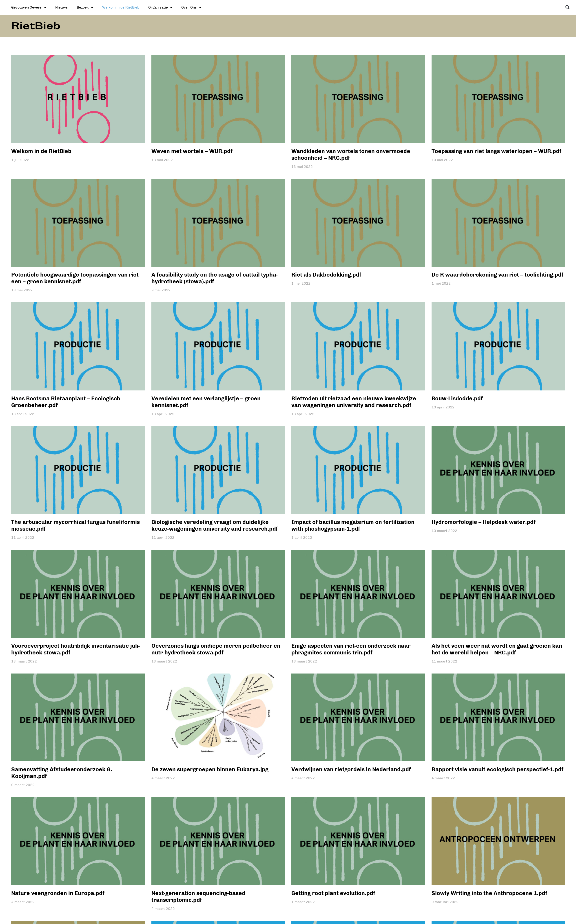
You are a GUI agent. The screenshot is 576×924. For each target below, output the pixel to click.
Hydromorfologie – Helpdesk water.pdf (484, 522)
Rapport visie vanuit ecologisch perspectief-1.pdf (497, 769)
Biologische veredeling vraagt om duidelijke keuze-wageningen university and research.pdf (215, 525)
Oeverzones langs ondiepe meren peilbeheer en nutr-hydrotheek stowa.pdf (216, 649)
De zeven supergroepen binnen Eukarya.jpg (210, 769)
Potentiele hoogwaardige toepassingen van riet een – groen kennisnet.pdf (75, 278)
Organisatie (160, 7)
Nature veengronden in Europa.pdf (58, 893)
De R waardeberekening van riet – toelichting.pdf (497, 275)
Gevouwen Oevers (29, 7)
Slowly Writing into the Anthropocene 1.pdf (489, 893)
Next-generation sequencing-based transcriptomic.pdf (198, 896)
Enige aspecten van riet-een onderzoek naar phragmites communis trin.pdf (351, 649)
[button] (568, 7)
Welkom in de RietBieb (121, 7)
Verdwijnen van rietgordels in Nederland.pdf (351, 769)
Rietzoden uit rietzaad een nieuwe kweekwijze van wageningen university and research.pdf (354, 402)
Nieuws (62, 7)
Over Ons (191, 7)
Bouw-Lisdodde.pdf (457, 398)
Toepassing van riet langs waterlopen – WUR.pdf (496, 151)
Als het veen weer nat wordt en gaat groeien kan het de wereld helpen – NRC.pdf (497, 649)
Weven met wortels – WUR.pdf (192, 151)
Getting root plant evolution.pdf (333, 893)
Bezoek (85, 7)
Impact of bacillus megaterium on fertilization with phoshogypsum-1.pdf (353, 525)
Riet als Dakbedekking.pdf (326, 275)
